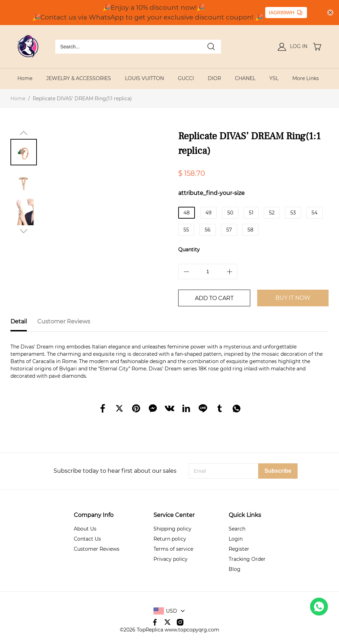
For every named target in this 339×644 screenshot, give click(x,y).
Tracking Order (247, 559)
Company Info (94, 515)
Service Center (174, 515)
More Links (306, 78)
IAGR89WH (286, 13)
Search (237, 529)
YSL (274, 78)
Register (239, 549)
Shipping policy (172, 529)
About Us (85, 529)
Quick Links (245, 515)
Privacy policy (171, 559)
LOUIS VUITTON (144, 78)
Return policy (170, 539)
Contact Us (87, 539)
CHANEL (245, 78)
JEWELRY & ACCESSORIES (79, 78)
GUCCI (186, 78)
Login (236, 539)
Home (25, 78)
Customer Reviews (97, 549)
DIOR (214, 78)
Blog (235, 569)
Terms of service (173, 549)
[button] (24, 133)
